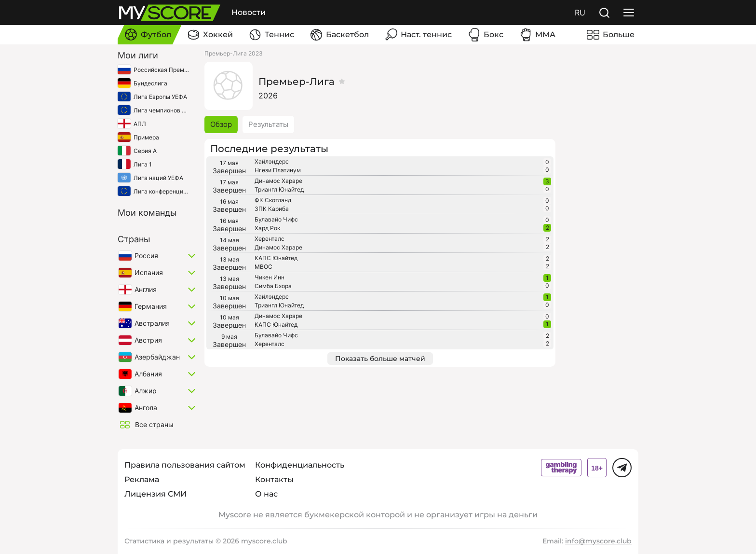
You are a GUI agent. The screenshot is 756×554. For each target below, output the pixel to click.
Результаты (268, 124)
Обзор (221, 124)
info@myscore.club (598, 541)
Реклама (142, 479)
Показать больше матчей (380, 359)
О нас (266, 494)
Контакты (274, 479)
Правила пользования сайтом (185, 465)
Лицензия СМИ (155, 494)
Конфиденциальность (300, 465)
